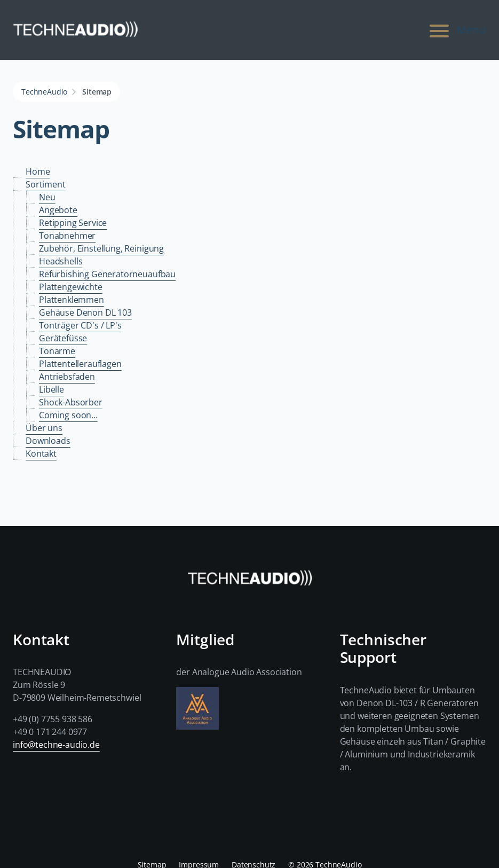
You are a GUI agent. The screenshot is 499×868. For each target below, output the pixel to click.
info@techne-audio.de (56, 745)
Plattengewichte (71, 287)
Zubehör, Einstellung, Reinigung (101, 248)
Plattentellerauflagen (80, 364)
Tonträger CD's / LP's (80, 325)
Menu (456, 30)
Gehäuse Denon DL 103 (85, 312)
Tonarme (57, 351)
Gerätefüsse (63, 338)
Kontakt (41, 453)
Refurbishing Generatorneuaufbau (107, 274)
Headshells (61, 261)
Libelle (52, 389)
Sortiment (46, 184)
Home (38, 171)
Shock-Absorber (71, 402)
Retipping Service (73, 223)
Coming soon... (68, 415)
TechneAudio (44, 92)
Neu (47, 197)
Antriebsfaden (67, 377)
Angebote (58, 210)
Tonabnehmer (67, 236)
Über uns (44, 428)
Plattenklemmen (72, 300)
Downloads (48, 441)
